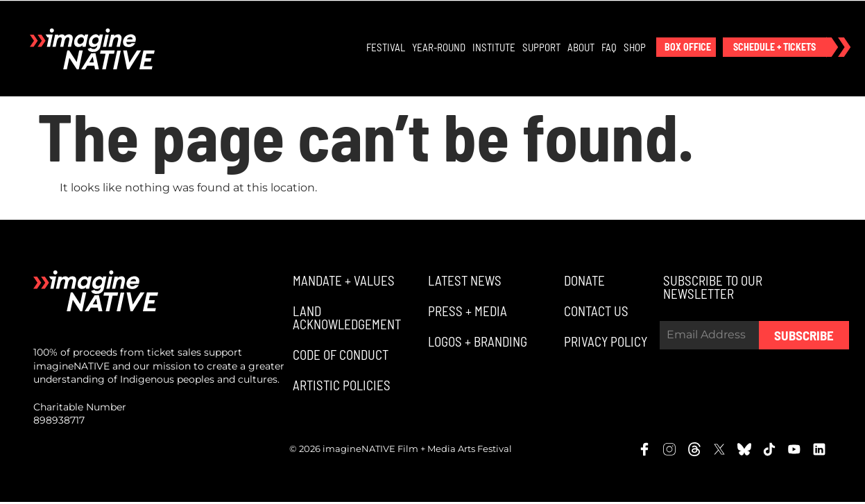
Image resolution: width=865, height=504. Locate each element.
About (582, 48)
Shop (635, 48)
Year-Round (439, 48)
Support (542, 48)
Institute (495, 48)
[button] (687, 48)
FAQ (610, 48)
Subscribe (804, 337)
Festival (386, 48)
